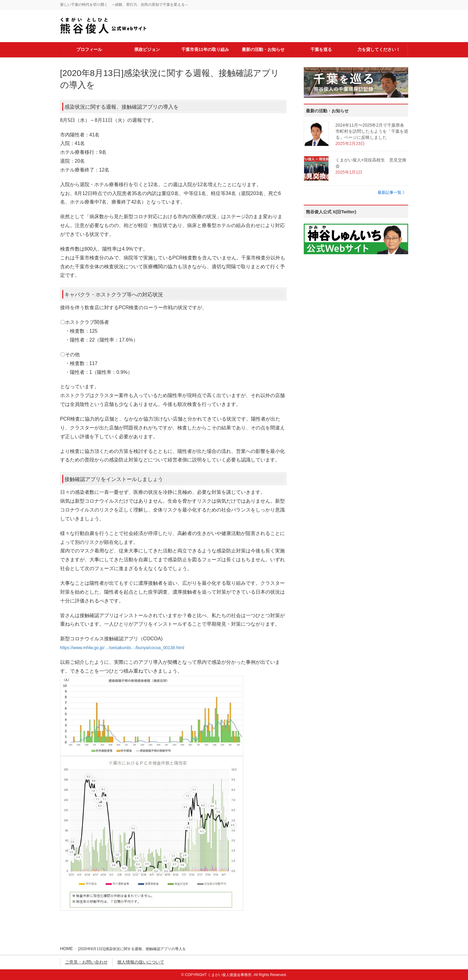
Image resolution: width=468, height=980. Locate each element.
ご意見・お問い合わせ (86, 962)
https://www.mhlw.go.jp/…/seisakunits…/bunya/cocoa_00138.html (122, 648)
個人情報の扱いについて (141, 962)
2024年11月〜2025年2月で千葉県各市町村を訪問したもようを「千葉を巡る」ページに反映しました (372, 131)
